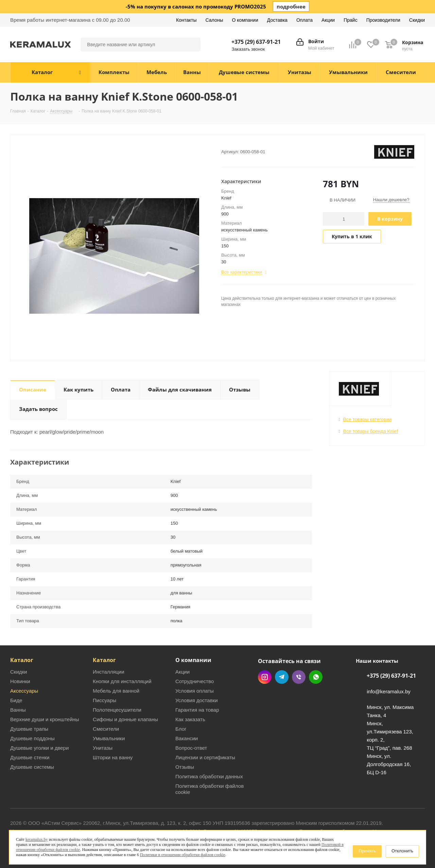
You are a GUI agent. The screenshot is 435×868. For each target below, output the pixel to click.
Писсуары (105, 700)
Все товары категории (368, 419)
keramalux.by (37, 839)
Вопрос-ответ (191, 748)
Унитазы (103, 748)
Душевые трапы (29, 729)
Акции (182, 672)
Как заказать (190, 719)
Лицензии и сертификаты (205, 757)
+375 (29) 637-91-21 (256, 42)
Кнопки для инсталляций (122, 681)
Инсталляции (109, 672)
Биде (16, 700)
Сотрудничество (195, 681)
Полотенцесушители (117, 710)
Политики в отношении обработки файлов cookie (183, 855)
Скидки (19, 672)
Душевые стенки (30, 757)
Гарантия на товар (197, 710)
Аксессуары (24, 691)
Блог (181, 729)
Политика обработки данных (209, 776)
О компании (193, 660)
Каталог (22, 660)
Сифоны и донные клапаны (125, 719)
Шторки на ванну (113, 757)
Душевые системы (32, 767)
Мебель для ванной (116, 691)
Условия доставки (196, 700)
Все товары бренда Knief (371, 431)
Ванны (18, 710)
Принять (367, 851)
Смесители (106, 729)
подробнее (291, 6)
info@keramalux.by (389, 691)
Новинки (20, 681)
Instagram (265, 677)
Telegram (282, 677)
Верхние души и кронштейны (45, 719)
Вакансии (187, 738)
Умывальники (109, 738)
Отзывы (185, 767)
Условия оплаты (195, 691)
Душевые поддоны (32, 738)
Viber (299, 677)
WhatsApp (316, 677)
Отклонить (402, 851)
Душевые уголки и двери (39, 748)
